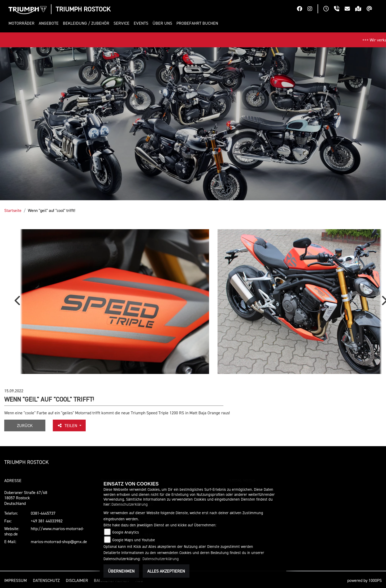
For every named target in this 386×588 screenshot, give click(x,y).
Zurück (25, 425)
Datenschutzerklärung (130, 504)
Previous (19, 302)
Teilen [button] (68, 425)
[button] (23, 23)
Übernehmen (121, 571)
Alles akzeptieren (166, 571)
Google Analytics (126, 532)
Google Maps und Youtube (134, 540)
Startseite (13, 210)
